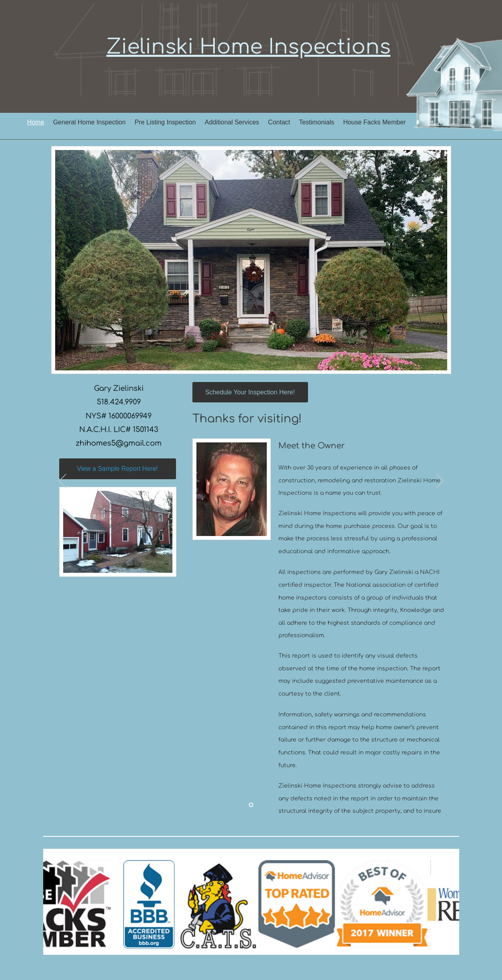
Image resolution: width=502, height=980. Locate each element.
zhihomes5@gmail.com (119, 443)
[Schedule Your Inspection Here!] (250, 392)
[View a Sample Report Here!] (118, 469)
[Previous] (62, 482)
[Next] (440, 482)
